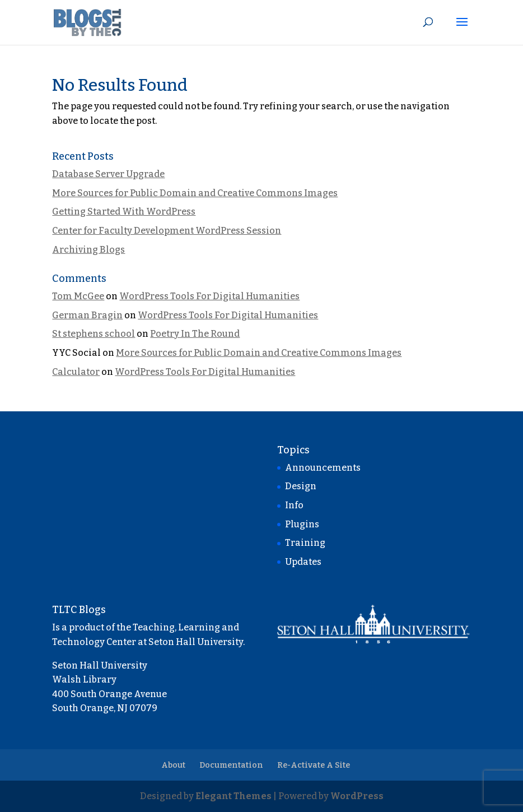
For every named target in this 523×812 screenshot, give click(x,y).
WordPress (357, 796)
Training (305, 543)
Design (301, 486)
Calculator (76, 372)
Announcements (323, 468)
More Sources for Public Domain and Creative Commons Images (195, 193)
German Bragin (87, 315)
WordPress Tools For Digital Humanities (209, 296)
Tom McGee (78, 296)
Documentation (231, 765)
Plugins (302, 524)
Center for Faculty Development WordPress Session (167, 231)
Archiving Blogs (88, 250)
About (173, 765)
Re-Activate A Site (314, 765)
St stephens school (94, 334)
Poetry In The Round (195, 334)
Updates (303, 562)
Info (294, 505)
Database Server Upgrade (108, 174)
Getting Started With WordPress (124, 212)
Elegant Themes (234, 796)
